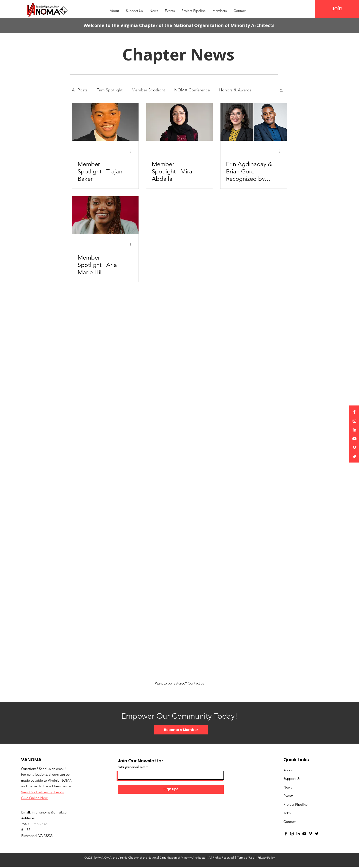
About (288, 770)
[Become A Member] (181, 730)
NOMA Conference (192, 90)
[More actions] (132, 151)
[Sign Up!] (171, 789)
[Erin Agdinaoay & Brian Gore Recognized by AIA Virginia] (254, 122)
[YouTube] (354, 439)
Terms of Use (246, 858)
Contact (290, 822)
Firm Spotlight (110, 90)
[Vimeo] (354, 448)
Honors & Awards (235, 90)
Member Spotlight (148, 90)
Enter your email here (131, 767)
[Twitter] (354, 457)
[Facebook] (354, 412)
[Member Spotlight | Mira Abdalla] (179, 122)
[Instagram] (354, 421)
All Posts (80, 90)
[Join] (337, 8)
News (288, 787)
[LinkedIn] (354, 430)
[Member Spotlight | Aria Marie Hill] (105, 215)
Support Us (292, 779)
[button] (220, 11)
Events (288, 796)
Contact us (196, 683)
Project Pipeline (295, 804)
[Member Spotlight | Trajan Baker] (105, 122)
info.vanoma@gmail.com (51, 812)
